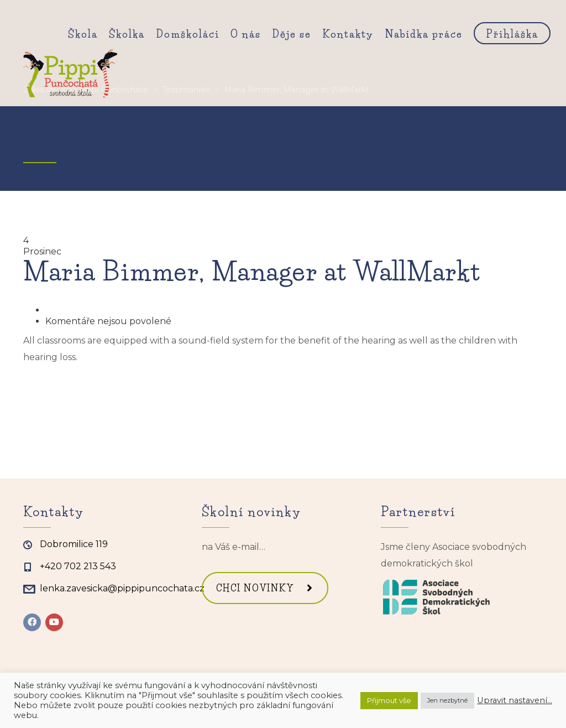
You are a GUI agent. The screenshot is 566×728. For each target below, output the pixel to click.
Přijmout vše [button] (389, 700)
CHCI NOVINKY (265, 588)
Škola (83, 34)
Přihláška (512, 34)
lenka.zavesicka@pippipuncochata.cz (122, 588)
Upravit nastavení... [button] (515, 700)
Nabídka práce (424, 34)
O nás (246, 34)
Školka (127, 34)
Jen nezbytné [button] (447, 700)
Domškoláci (188, 34)
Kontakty (348, 34)
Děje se (292, 34)
